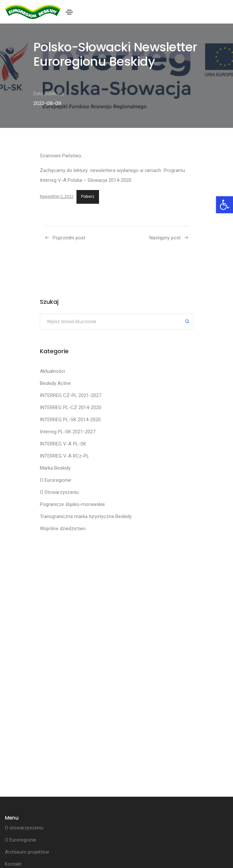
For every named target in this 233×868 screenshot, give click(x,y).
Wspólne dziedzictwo (63, 529)
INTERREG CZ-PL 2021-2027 (71, 395)
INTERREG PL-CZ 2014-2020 (71, 408)
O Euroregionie (56, 480)
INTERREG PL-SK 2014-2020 (70, 420)
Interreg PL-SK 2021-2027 (68, 432)
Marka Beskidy (55, 468)
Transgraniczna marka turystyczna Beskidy (86, 516)
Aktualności (52, 371)
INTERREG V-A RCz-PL (65, 456)
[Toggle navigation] (69, 12)
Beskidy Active (55, 383)
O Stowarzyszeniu (59, 492)
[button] (225, 205)
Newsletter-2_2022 (57, 197)
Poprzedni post (69, 238)
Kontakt (13, 864)
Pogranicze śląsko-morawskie (72, 504)
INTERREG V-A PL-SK (63, 444)
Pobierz (88, 197)
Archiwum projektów (27, 852)
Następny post (165, 238)
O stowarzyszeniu (24, 828)
